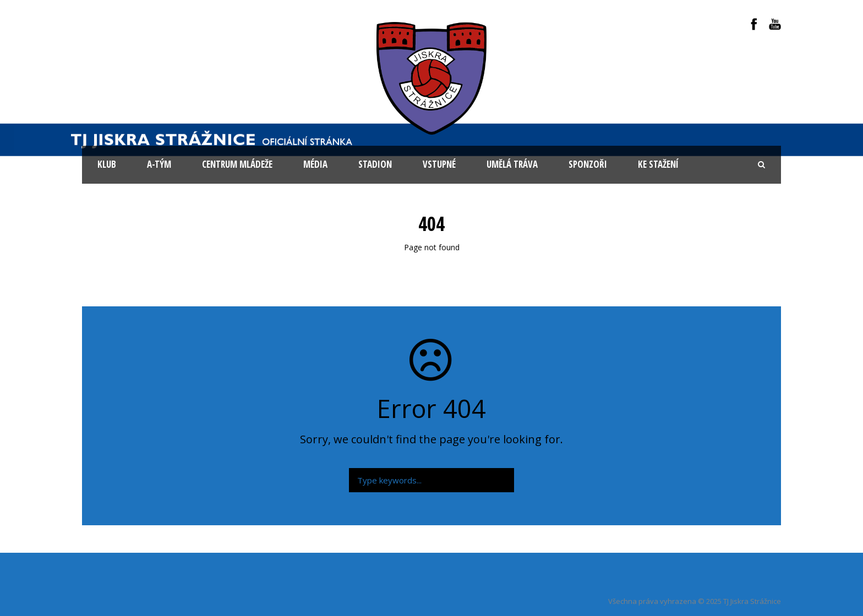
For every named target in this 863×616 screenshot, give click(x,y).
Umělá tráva (512, 164)
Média (315, 164)
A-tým (159, 164)
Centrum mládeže (237, 164)
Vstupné (439, 164)
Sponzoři (588, 164)
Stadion (375, 164)
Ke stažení (658, 164)
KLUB (107, 164)
